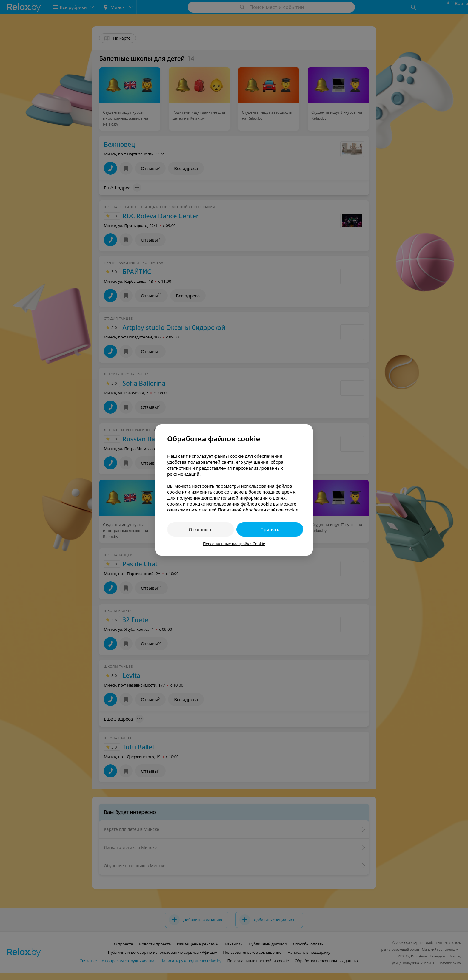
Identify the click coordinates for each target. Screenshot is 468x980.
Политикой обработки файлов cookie (258, 510)
